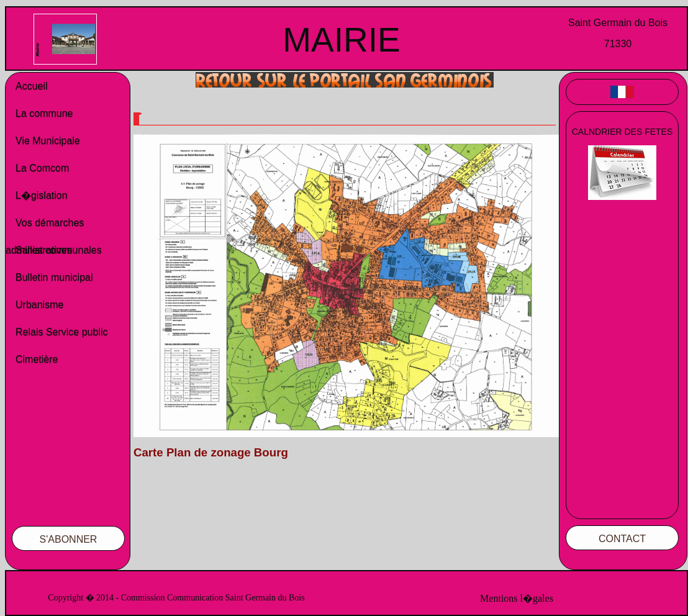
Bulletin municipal (54, 277)
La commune (44, 113)
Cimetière (37, 359)
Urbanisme (39, 305)
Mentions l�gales (517, 598)
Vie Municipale (48, 141)
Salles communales (59, 250)
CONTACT (622, 539)
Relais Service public (62, 332)
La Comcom (42, 168)
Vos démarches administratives (45, 227)
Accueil (32, 86)
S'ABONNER (69, 539)
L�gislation (42, 195)
